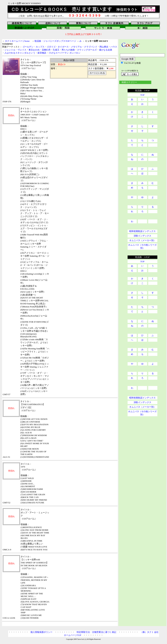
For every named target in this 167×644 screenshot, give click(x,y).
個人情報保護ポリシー (41, 632)
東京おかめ (34, 50)
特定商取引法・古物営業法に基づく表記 (96, 632)
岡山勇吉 (104, 47)
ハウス (114, 47)
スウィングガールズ (87, 50)
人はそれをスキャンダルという (20, 53)
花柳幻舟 (46, 50)
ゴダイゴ (51, 47)
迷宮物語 (42, 53)
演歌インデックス (142, 236)
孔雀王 (56, 50)
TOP (142, 95)
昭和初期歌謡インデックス (142, 231)
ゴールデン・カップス (34, 47)
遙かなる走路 (106, 50)
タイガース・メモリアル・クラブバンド (77, 47)
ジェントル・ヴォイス (15, 50)
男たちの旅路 (68, 50)
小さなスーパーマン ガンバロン (65, 53)
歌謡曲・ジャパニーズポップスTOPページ (55, 41)
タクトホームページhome (17, 41)
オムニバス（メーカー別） (142, 240)
